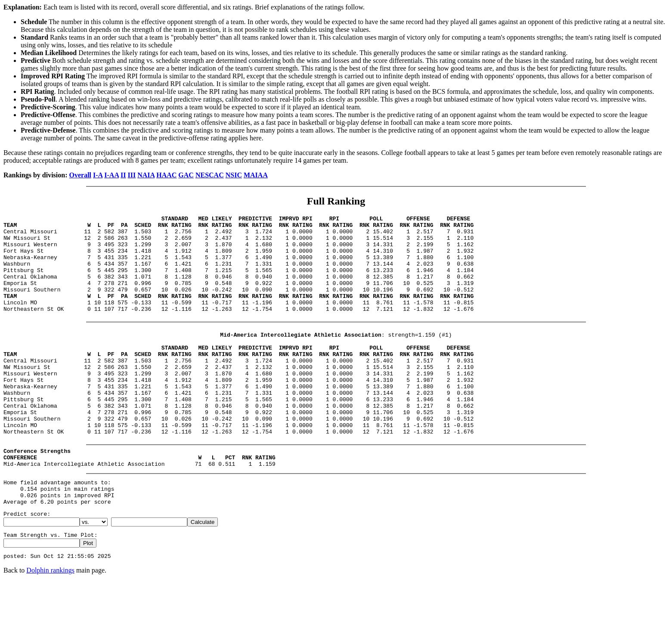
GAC (186, 175)
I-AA (111, 175)
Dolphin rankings (50, 627)
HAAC (166, 175)
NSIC (234, 175)
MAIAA (256, 175)
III (132, 175)
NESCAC (210, 175)
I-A (98, 175)
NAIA (146, 175)
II (123, 175)
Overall (81, 175)
